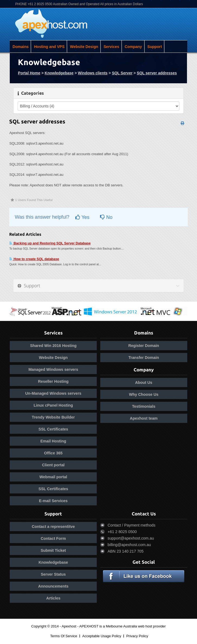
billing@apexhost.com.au (129, 545)
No (106, 217)
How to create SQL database (34, 259)
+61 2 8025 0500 (122, 532)
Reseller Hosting (53, 381)
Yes (82, 217)
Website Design (84, 47)
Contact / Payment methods (131, 525)
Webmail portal (53, 477)
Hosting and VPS (49, 47)
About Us (144, 382)
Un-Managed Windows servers (53, 393)
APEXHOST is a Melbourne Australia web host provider (123, 626)
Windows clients (93, 73)
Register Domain (144, 346)
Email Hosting (53, 441)
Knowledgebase (59, 73)
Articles (53, 598)
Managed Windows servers (53, 369)
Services (111, 47)
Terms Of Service (64, 636)
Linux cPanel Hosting (53, 405)
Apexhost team (144, 418)
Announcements (53, 586)
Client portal (53, 465)
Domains (20, 47)
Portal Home (29, 73)
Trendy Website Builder (53, 417)
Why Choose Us (144, 394)
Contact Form (53, 538)
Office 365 (53, 453)
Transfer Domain (144, 358)
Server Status (53, 574)
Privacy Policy (137, 636)
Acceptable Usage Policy (102, 636)
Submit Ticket (53, 550)
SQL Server (122, 73)
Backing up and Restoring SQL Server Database (50, 243)
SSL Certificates (53, 429)
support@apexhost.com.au (131, 538)
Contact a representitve (53, 527)
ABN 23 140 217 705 (126, 551)
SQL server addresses (157, 73)
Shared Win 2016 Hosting (53, 346)
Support (155, 47)
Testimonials (144, 406)
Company (133, 47)
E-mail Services (53, 501)
